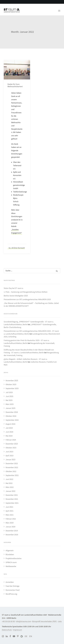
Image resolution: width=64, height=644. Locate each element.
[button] (59, 10)
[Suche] (32, 271)
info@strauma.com (24, 621)
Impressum (17, 630)
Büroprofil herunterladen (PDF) (44, 621)
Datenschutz (7, 630)
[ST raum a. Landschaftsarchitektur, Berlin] (12, 11)
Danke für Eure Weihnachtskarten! (15, 85)
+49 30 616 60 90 (8, 621)
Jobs (60, 621)
